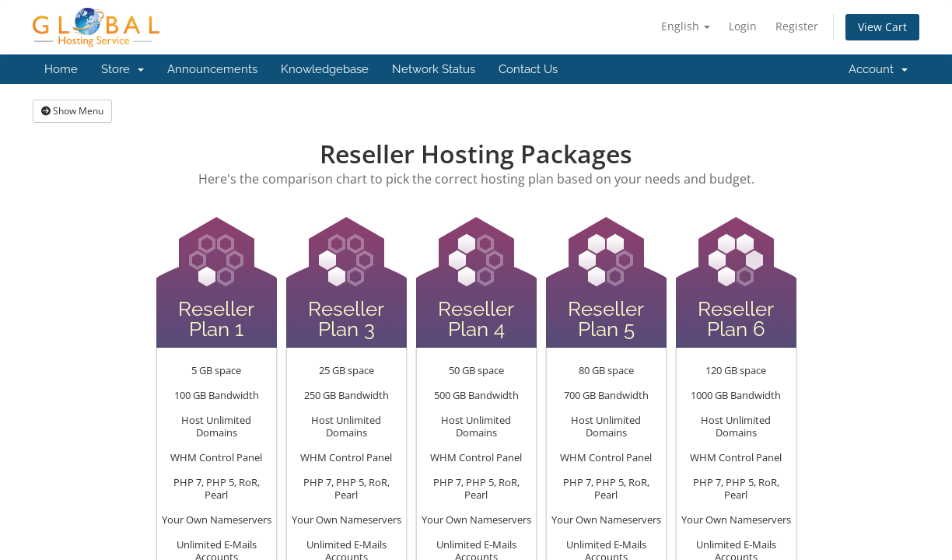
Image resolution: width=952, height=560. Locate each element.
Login (743, 26)
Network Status (434, 69)
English (686, 26)
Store (122, 69)
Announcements (212, 69)
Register (797, 26)
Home (61, 69)
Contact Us (528, 69)
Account (878, 69)
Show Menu (72, 111)
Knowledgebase (325, 69)
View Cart (882, 27)
